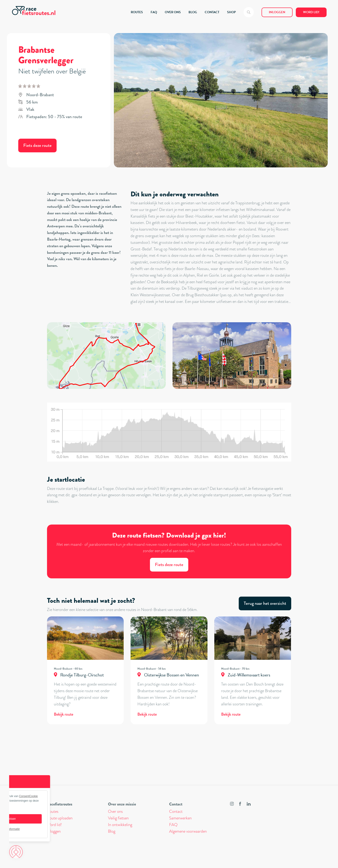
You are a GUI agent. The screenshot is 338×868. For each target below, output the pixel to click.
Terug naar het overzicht (265, 603)
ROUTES (137, 12)
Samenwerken (180, 818)
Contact (176, 811)
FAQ (154, 12)
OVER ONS (173, 12)
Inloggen (277, 12)
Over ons (115, 811)
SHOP (231, 12)
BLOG (193, 12)
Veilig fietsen (118, 818)
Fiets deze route (37, 145)
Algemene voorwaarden (188, 831)
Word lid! (311, 12)
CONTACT (212, 12)
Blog (112, 831)
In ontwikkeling (120, 825)
